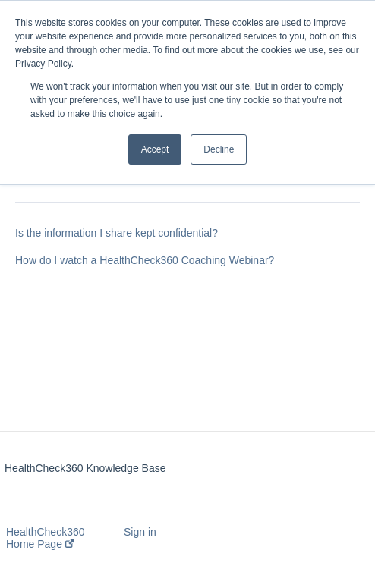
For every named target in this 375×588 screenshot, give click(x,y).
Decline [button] (219, 149)
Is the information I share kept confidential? (117, 233)
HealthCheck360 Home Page (46, 538)
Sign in (140, 532)
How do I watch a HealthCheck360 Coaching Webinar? (145, 260)
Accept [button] (155, 149)
